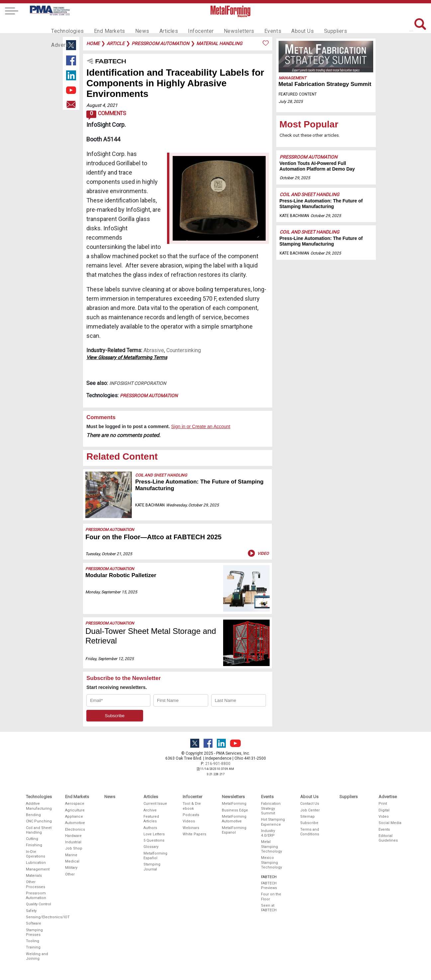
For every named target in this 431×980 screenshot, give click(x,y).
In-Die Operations (36, 854)
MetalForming (234, 804)
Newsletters (226, 25)
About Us (286, 25)
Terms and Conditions (310, 832)
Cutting (32, 839)
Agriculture (75, 810)
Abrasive (154, 350)
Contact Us (310, 804)
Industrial (73, 842)
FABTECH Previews (269, 886)
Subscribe (309, 823)
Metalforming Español (155, 856)
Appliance (74, 817)
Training (33, 947)
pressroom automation (160, 43)
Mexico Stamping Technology (271, 863)
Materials (34, 876)
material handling (219, 43)
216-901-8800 (218, 764)
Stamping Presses (34, 932)
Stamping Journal (152, 867)
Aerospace (75, 804)
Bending (33, 815)
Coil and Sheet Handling (161, 475)
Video (258, 553)
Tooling (33, 941)
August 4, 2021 (102, 105)
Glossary (151, 847)
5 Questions (154, 840)
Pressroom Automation (149, 396)
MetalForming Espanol (234, 830)
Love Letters (154, 834)
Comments (106, 115)
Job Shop (74, 848)
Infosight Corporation (138, 383)
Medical (72, 861)
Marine (71, 855)
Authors (150, 828)
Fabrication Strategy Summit (271, 808)
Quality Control (39, 904)
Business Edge (235, 810)
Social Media (390, 823)
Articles (160, 25)
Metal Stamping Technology (271, 847)
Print (383, 804)
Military (71, 868)
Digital (384, 810)
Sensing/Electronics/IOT (39, 917)
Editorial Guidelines (388, 838)
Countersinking (184, 350)
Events (258, 25)
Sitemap (307, 817)
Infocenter (191, 25)
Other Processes (36, 884)
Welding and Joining (37, 956)
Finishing (34, 845)
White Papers (194, 834)
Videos (189, 821)
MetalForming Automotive (234, 819)
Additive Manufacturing (39, 806)
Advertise (348, 25)
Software (34, 923)
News (136, 25)
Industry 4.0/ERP (268, 833)
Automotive (75, 823)
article (116, 43)
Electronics (75, 829)
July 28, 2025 (291, 102)
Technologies (66, 25)
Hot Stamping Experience (273, 822)
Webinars (191, 828)
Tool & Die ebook (192, 806)
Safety (31, 911)
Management (292, 78)
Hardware (73, 836)
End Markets (105, 25)
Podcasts (191, 815)
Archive (150, 810)
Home (93, 43)
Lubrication (36, 863)
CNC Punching (39, 821)
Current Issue (155, 804)
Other (70, 874)
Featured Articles (151, 819)
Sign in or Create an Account (201, 426)
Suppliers (317, 25)
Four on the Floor (271, 897)
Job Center (310, 810)
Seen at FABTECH (269, 908)
